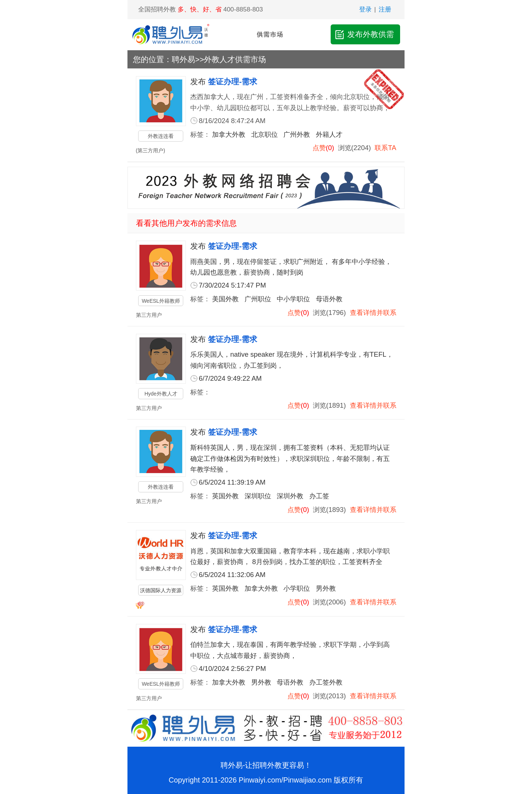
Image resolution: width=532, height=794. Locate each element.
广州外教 (297, 134)
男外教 (326, 588)
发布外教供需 (364, 34)
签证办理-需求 (233, 82)
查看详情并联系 (373, 313)
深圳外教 (290, 496)
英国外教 (225, 496)
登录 (365, 9)
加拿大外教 (229, 134)
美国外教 (225, 299)
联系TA (385, 148)
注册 (385, 9)
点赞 (319, 148)
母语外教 (329, 299)
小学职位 (297, 588)
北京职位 (265, 134)
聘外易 (183, 59)
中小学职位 (293, 299)
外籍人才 (329, 134)
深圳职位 (258, 496)
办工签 (319, 496)
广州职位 (258, 299)
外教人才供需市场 (235, 59)
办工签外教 (326, 682)
